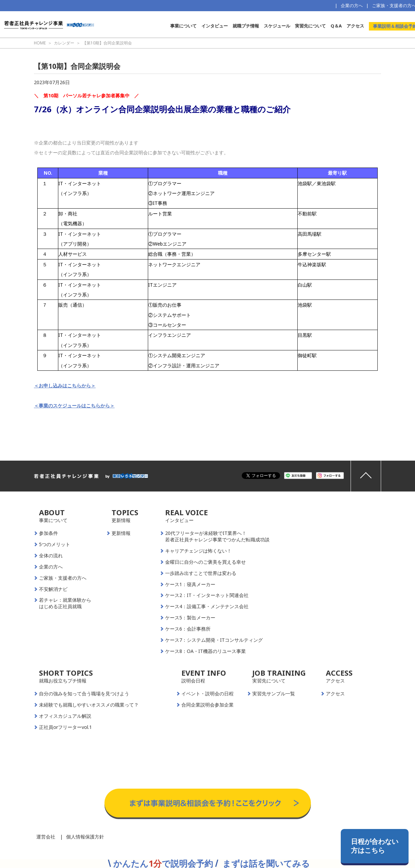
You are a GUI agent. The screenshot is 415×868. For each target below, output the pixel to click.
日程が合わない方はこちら (375, 846)
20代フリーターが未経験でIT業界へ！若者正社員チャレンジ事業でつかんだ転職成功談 (217, 536)
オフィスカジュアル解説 (65, 716)
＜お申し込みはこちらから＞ (65, 385)
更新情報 (121, 533)
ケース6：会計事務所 (188, 629)
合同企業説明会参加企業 (207, 705)
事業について (183, 26)
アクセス (355, 26)
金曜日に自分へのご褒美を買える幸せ (205, 562)
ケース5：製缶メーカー (190, 618)
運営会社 (46, 837)
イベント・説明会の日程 (207, 694)
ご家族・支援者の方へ (63, 578)
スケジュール (277, 26)
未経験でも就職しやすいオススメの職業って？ (89, 705)
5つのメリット (55, 544)
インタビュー (215, 26)
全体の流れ (51, 556)
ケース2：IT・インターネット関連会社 (207, 595)
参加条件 (48, 533)
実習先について (310, 26)
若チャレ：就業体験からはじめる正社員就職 (65, 603)
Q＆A (336, 26)
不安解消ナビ (53, 589)
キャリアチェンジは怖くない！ (198, 551)
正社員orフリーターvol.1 (65, 727)
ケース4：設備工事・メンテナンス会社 (207, 606)
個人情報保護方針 (85, 837)
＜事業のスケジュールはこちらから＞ (74, 406)
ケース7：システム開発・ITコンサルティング (214, 640)
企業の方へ (352, 5)
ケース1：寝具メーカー (190, 584)
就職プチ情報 (246, 26)
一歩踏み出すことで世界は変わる (201, 573)
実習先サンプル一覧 (274, 694)
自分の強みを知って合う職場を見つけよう (84, 694)
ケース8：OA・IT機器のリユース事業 (205, 651)
